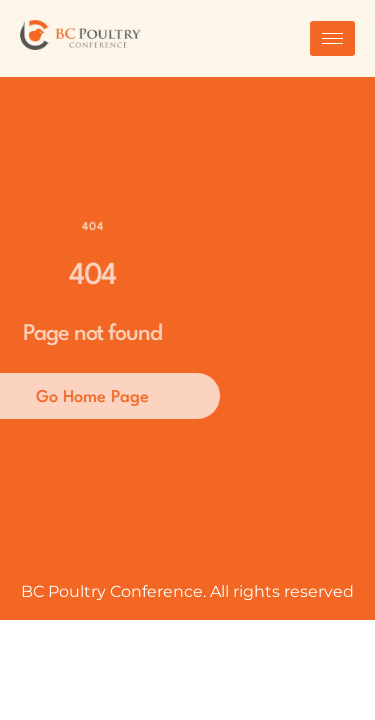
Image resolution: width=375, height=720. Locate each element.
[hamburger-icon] (332, 38)
